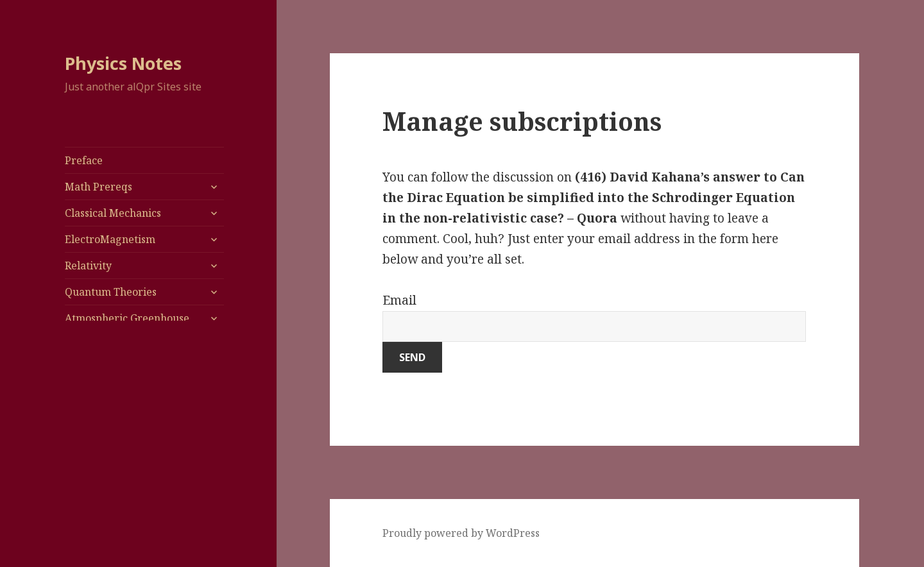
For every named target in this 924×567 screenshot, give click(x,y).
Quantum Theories (111, 292)
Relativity (88, 266)
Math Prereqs (98, 187)
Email (399, 300)
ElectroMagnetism (110, 239)
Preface (84, 160)
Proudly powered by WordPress (461, 533)
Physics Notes (123, 63)
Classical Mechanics (113, 213)
